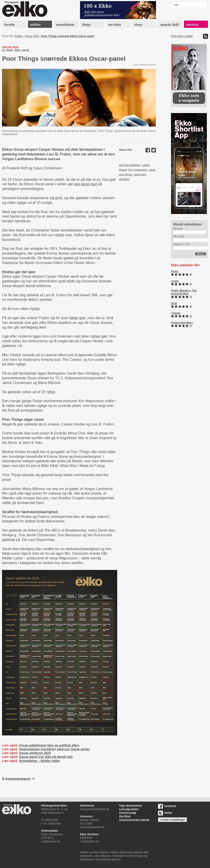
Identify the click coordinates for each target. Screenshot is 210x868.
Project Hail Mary (182, 323)
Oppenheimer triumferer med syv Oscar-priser (54, 749)
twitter (165, 813)
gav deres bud (86, 184)
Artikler (19, 36)
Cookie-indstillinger (172, 820)
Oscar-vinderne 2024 (35, 753)
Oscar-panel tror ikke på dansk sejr (46, 757)
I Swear (176, 313)
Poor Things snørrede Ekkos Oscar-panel (68, 36)
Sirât (174, 303)
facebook (167, 806)
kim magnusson (138, 170)
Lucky (175, 281)
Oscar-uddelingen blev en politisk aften (49, 745)
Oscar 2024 (32, 36)
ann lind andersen (130, 165)
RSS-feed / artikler (182, 36)
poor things (126, 174)
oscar (152, 170)
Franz (175, 271)
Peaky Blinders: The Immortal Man (184, 292)
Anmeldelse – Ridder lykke (39, 761)
